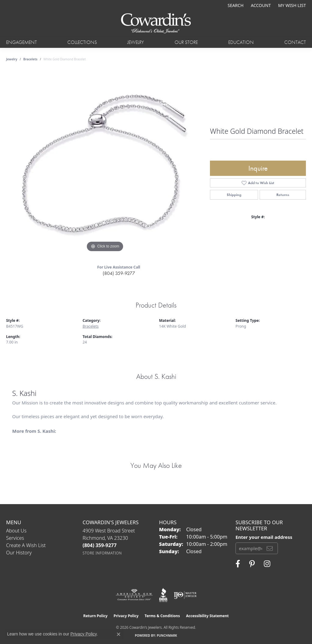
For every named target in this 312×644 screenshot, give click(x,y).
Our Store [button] (186, 42)
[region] (105, 162)
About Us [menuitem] (16, 531)
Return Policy (95, 616)
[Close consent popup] (119, 634)
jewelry (12, 59)
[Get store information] (102, 553)
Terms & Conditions (162, 616)
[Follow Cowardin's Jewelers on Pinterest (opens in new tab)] (252, 564)
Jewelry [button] (136, 42)
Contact (295, 42)
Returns (283, 195)
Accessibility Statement (207, 616)
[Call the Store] (100, 545)
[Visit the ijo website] (185, 595)
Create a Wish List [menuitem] (26, 545)
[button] (235, 5)
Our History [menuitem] (19, 553)
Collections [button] (82, 42)
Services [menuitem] (15, 538)
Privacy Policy (126, 616)
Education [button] (241, 42)
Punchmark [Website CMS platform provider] (167, 635)
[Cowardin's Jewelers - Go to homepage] (156, 24)
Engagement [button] (21, 42)
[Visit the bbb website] (163, 595)
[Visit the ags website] (134, 595)
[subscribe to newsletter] (270, 548)
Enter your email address (264, 537)
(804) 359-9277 (119, 273)
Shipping (234, 195)
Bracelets (30, 59)
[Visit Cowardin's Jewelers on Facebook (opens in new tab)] (238, 564)
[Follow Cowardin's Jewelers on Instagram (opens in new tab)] (267, 564)
